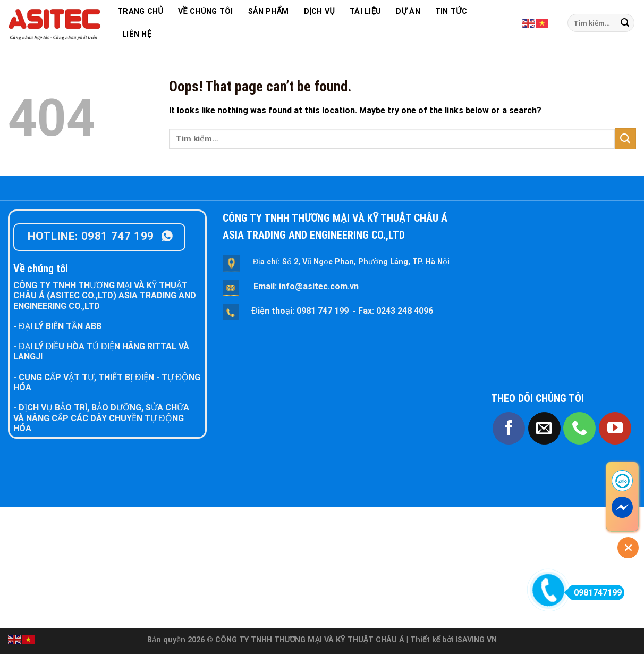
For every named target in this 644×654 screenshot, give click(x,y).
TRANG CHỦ (140, 11)
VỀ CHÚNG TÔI (206, 11)
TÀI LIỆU (365, 11)
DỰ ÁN (408, 11)
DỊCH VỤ (319, 11)
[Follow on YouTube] (615, 428)
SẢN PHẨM (269, 11)
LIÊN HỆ (137, 34)
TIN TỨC (451, 11)
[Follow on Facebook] (509, 428)
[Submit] (625, 23)
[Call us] (579, 428)
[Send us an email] (544, 428)
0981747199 (594, 593)
